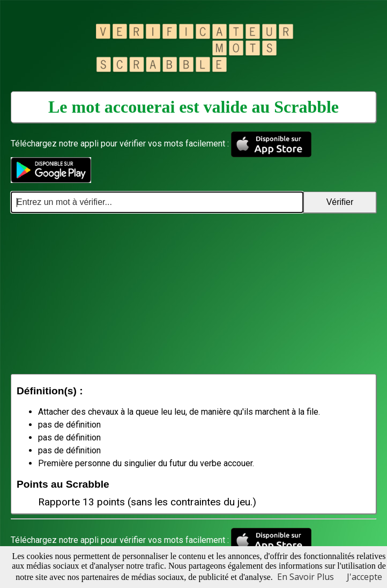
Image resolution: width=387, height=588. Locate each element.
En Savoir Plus (306, 577)
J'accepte (364, 577)
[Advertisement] (193, 293)
